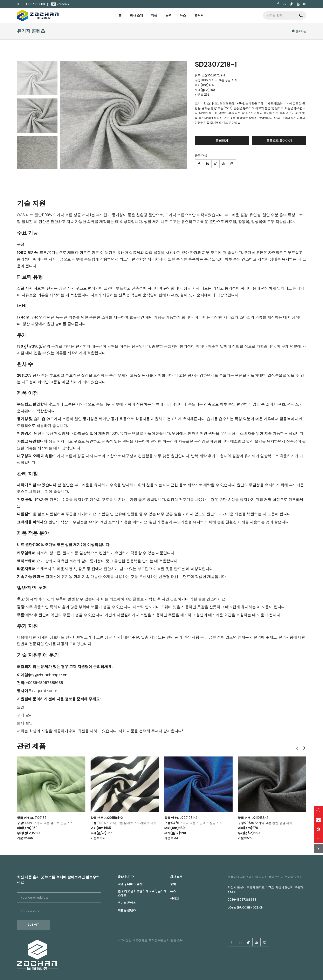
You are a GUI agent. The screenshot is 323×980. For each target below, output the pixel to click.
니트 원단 (219, 103)
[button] (297, 748)
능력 (169, 15)
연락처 (199, 15)
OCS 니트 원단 (29, 215)
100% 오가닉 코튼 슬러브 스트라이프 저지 (127, 823)
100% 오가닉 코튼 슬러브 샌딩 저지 (49, 823)
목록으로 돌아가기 (279, 141)
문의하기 (222, 141)
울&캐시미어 (126, 877)
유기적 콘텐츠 (127, 903)
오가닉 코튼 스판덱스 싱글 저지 (201, 823)
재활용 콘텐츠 (127, 910)
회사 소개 (136, 15)
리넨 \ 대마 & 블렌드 (131, 884)
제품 (154, 15)
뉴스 (183, 15)
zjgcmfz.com (46, 691)
